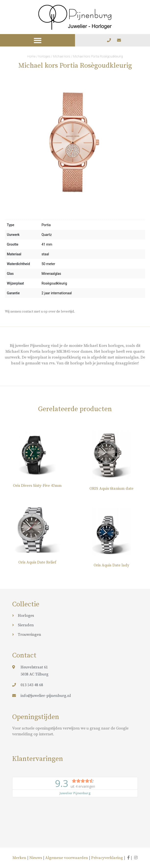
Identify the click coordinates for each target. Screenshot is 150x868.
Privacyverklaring (107, 858)
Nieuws (36, 858)
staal (45, 254)
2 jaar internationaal (57, 293)
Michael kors (62, 56)
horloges (44, 56)
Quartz (47, 235)
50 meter (48, 264)
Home (31, 56)
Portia (46, 225)
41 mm (47, 244)
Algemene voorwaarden (67, 858)
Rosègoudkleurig (54, 283)
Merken (20, 858)
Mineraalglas (51, 274)
